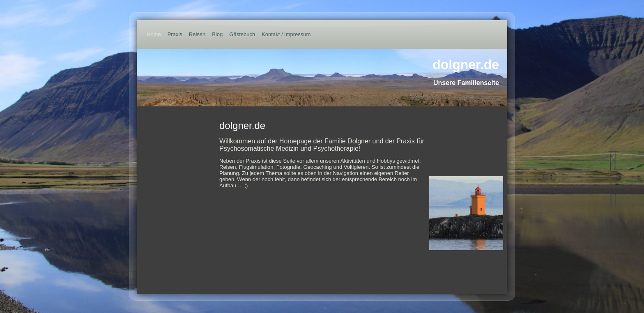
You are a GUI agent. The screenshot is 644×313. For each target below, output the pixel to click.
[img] (322, 78)
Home (154, 34)
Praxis (175, 34)
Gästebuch (242, 34)
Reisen (197, 34)
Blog (217, 34)
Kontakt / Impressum (286, 34)
